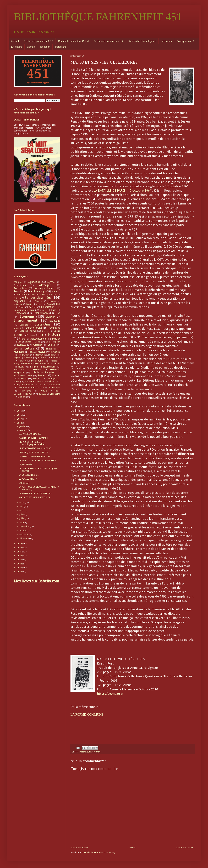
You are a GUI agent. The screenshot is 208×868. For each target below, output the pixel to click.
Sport (32, 388)
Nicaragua (53, 355)
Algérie (83, 752)
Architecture (22, 294)
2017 (20, 419)
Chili (58, 304)
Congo (43, 310)
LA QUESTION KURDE (29, 475)
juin (21, 515)
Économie (27, 317)
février (23, 430)
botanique (18, 304)
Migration (24, 355)
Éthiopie (17, 328)
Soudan (22, 388)
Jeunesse (22, 345)
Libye (16, 349)
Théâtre (43, 391)
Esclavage (55, 321)
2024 (20, 564)
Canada (50, 304)
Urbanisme (55, 394)
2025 (20, 568)
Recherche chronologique (142, 41)
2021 (20, 552)
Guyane (32, 335)
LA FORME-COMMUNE (87, 715)
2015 (20, 411)
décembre (24, 539)
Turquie (42, 394)
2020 (20, 548)
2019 (20, 544)
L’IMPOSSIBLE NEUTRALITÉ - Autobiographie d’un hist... (33, 443)
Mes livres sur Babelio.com (36, 581)
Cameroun (40, 304)
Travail (29, 394)
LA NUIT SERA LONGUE (27, 120)
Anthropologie (38, 291)
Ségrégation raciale (23, 385)
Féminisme (54, 328)
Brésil (29, 304)
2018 (20, 423)
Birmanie (53, 301)
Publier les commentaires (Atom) (99, 853)
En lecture (17, 47)
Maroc (33, 352)
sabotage (51, 379)
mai (21, 511)
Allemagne (45, 285)
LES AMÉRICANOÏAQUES (30, 434)
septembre (25, 527)
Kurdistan (37, 345)
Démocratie (20, 313)
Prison (57, 364)
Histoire (54, 334)
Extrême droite (34, 328)
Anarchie (18, 291)
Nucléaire (28, 358)
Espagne (24, 325)
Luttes (90, 752)
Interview (56, 339)
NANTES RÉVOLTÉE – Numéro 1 (33, 438)
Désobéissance (41, 313)
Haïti (41, 335)
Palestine (42, 358)
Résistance (19, 370)
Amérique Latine (45, 288)
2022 (20, 556)
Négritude (40, 355)
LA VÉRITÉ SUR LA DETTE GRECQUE (35, 493)
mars (22, 503)
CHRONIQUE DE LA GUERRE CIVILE (35, 453)
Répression (49, 367)
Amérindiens (20, 288)
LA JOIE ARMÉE (26, 465)
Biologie (39, 301)
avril (22, 507)
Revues (42, 375)
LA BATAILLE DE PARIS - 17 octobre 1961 (123, 191)
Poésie (54, 361)
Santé (16, 382)
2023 (20, 560)
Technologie (54, 388)
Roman (56, 375)
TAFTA (42, 388)
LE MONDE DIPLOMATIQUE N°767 (34, 456)
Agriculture (34, 282)
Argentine (34, 294)
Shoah (42, 385)
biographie (20, 301)
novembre (24, 535)
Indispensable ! (38, 339)
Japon (58, 342)
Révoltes (37, 370)
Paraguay (23, 361)
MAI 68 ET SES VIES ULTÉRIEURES (34, 497)
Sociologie (55, 384)
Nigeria (17, 358)
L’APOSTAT (24, 483)
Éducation (50, 317)
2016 (20, 415)
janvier (23, 426)
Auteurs (17, 298)
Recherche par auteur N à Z (109, 41)
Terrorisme (26, 391)
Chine (21, 307)
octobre (23, 531)
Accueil (15, 41)
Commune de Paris (24, 310)
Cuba (54, 310)
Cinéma (32, 307)
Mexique (56, 352)
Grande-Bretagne (28, 331)
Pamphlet (56, 358)
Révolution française (43, 372)
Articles (54, 294)
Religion (34, 367)
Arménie (44, 294)
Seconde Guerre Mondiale (40, 382)
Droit (58, 313)
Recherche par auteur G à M (73, 41)
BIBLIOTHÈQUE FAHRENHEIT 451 (98, 17)
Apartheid (56, 291)
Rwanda (37, 379)
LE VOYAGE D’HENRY (28, 479)
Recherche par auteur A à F (38, 41)
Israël (38, 342)
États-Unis (43, 324)
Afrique (18, 282)
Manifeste (19, 352)
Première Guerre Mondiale (36, 364)
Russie (24, 379)
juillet (22, 519)
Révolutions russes (23, 376)
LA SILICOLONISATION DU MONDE (35, 448)
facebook (45, 47)
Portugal (17, 364)
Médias (41, 352)
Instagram (60, 47)
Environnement (26, 320)
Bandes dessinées (38, 298)
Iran (20, 342)
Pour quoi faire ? (186, 41)
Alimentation (20, 285)
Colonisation (48, 307)
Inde (24, 339)
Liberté (51, 345)
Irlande (28, 342)
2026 (20, 572)
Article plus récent (80, 848)
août (22, 523)
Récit (21, 367)
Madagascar (51, 349)
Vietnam (97, 752)
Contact (31, 47)
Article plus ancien (185, 848)
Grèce (45, 331)
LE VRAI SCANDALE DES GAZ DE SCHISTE (38, 461)
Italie (48, 342)
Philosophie (37, 361)
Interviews (166, 41)
